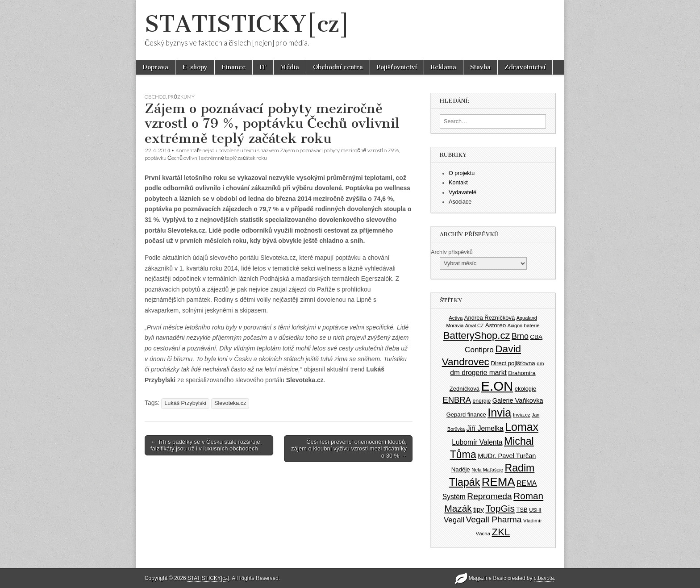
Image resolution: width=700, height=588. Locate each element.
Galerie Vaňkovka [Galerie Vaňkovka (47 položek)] (518, 400)
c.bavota (544, 578)
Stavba (480, 67)
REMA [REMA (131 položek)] (498, 482)
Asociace (460, 202)
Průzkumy (181, 97)
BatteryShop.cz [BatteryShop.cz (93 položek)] (477, 336)
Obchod (155, 97)
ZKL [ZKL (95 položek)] (501, 532)
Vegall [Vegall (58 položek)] (454, 520)
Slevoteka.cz (230, 403)
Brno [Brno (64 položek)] (520, 336)
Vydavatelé (462, 192)
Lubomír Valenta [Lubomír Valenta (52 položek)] (477, 442)
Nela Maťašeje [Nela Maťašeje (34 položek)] (487, 470)
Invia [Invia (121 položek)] (499, 413)
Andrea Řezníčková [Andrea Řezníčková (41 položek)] (490, 318)
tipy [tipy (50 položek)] (479, 509)
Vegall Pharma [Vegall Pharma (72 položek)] (494, 519)
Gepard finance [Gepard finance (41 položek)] (466, 415)
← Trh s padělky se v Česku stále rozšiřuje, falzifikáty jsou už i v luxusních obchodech (206, 445)
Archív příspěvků (452, 252)
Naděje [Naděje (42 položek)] (461, 469)
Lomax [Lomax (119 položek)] (522, 427)
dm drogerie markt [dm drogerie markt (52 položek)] (478, 373)
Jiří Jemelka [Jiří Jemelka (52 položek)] (485, 428)
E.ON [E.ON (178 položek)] (497, 386)
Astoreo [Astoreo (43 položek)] (496, 325)
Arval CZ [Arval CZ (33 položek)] (474, 325)
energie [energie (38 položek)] (482, 401)
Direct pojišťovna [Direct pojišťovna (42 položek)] (513, 363)
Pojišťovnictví (397, 67)
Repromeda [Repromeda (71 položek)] (489, 496)
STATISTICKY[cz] (247, 24)
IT (263, 67)
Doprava (155, 67)
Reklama (444, 67)
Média (290, 67)
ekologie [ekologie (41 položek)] (525, 389)
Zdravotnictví (525, 67)
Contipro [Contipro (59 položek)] (479, 350)
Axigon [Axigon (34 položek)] (515, 325)
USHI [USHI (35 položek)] (535, 510)
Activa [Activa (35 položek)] (456, 318)
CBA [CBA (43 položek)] (536, 337)
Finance (233, 67)
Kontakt (458, 183)
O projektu (462, 173)
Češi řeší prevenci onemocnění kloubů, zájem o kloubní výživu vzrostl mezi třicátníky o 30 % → (349, 449)
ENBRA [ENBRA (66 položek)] (457, 400)
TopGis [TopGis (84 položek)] (500, 508)
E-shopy (195, 67)
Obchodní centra (338, 67)
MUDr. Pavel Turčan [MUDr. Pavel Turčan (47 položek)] (507, 456)
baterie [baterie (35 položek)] (532, 325)
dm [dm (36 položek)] (540, 363)
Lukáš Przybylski (185, 403)
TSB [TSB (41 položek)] (522, 510)
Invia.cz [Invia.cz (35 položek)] (522, 415)
